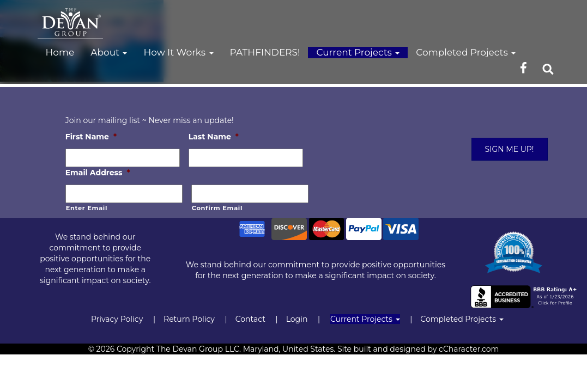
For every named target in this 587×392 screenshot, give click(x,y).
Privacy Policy (117, 319)
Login (297, 319)
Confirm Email (217, 208)
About (109, 52)
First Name (91, 137)
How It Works (178, 52)
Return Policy (189, 319)
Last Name (214, 137)
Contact (250, 319)
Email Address (98, 173)
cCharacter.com (469, 349)
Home (60, 52)
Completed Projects (466, 52)
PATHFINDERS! (265, 52)
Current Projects (358, 52)
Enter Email (87, 208)
